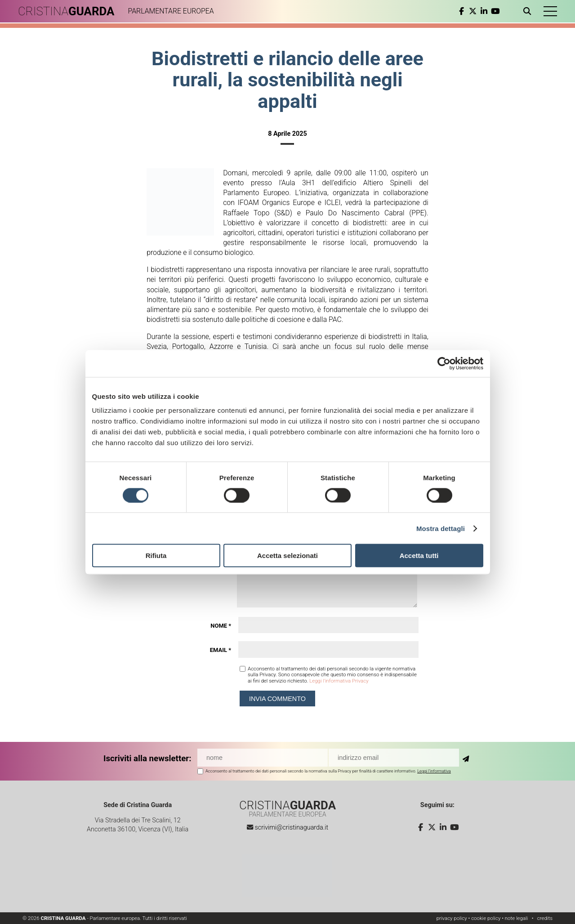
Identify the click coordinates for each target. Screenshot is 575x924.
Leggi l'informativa (434, 771)
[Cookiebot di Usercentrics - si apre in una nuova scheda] (444, 363)
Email (221, 650)
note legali (517, 918)
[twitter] (473, 11)
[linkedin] (484, 11)
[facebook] (461, 11)
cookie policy (486, 918)
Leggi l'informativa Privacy (339, 681)
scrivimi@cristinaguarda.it (291, 828)
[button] (550, 11)
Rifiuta (156, 556)
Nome (221, 626)
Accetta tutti (419, 556)
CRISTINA (66, 11)
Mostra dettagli (441, 528)
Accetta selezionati (287, 556)
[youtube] (495, 11)
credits (545, 918)
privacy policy (452, 918)
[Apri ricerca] (529, 11)
